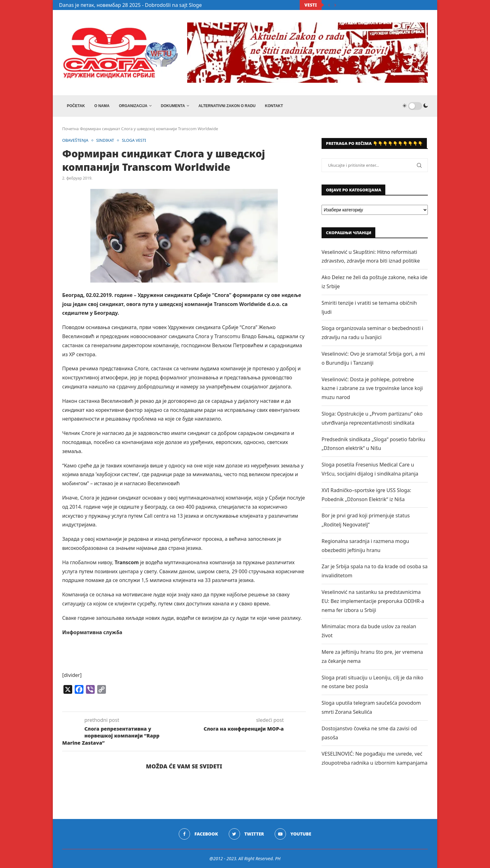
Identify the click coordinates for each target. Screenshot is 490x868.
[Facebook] (198, 834)
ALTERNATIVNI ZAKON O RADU (227, 106)
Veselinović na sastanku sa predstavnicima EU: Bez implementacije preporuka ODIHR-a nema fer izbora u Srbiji (373, 601)
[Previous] (329, 5)
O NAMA (102, 106)
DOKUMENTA (173, 106)
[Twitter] (246, 834)
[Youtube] (293, 834)
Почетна (70, 129)
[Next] (335, 5)
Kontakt (274, 106)
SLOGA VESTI (135, 141)
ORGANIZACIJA (133, 106)
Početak (76, 106)
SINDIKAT (106, 141)
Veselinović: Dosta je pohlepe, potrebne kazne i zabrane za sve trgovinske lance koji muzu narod (372, 388)
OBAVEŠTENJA (75, 141)
